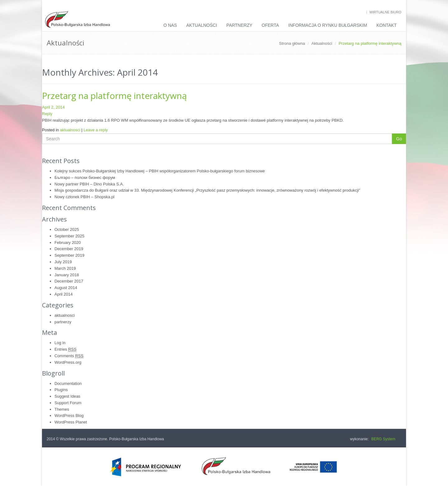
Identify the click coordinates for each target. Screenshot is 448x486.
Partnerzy (240, 25)
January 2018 (67, 275)
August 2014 (66, 288)
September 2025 (69, 236)
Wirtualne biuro (385, 12)
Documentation (68, 383)
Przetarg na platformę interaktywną (114, 96)
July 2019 (63, 262)
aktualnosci (70, 130)
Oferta (270, 25)
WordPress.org (68, 362)
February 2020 (68, 243)
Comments (69, 356)
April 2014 (64, 294)
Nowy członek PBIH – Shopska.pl (84, 197)
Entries (65, 349)
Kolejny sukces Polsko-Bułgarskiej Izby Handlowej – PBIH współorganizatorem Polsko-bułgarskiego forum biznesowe (160, 171)
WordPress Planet (71, 422)
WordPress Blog (69, 416)
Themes (62, 409)
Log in (60, 343)
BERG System (383, 439)
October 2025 (67, 229)
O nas (170, 25)
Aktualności (202, 25)
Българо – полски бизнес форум (85, 178)
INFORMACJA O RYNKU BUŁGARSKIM (328, 25)
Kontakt (387, 25)
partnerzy (63, 322)
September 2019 (69, 255)
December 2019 (69, 249)
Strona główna (292, 43)
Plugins (61, 390)
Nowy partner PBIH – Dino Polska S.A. (89, 184)
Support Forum (68, 403)
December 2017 (69, 281)
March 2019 (65, 268)
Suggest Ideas (67, 396)
